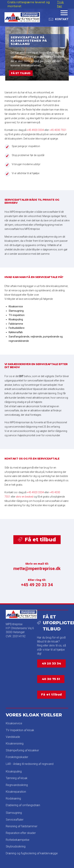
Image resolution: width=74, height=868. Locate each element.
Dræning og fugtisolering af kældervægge (32, 853)
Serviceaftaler (15, 820)
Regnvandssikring (17, 785)
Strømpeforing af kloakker (22, 750)
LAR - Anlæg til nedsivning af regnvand (30, 764)
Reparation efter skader (21, 833)
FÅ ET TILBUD (21, 73)
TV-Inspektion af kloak (20, 730)
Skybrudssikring (16, 846)
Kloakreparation (16, 792)
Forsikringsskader (17, 757)
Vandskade (13, 737)
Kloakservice (14, 723)
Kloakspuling (14, 771)
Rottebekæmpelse (18, 840)
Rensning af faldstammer (22, 826)
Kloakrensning (15, 744)
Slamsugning (14, 813)
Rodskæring (13, 799)
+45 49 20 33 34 (37, 585)
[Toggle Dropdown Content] (59, 19)
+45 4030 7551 (58, 130)
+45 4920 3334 (35, 130)
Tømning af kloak (17, 778)
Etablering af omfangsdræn (23, 805)
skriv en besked (25, 497)
